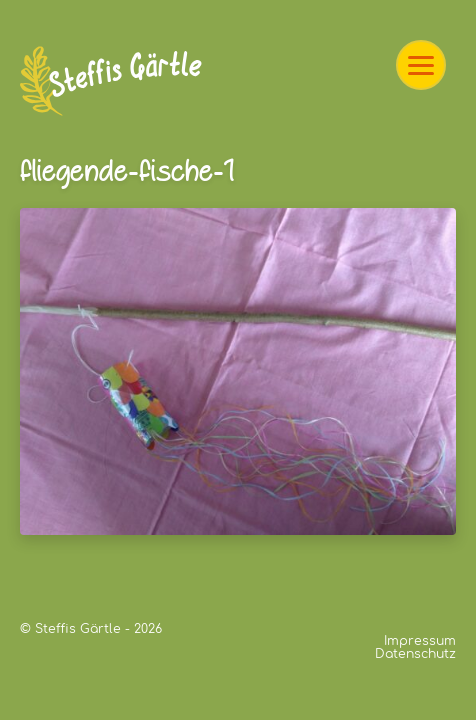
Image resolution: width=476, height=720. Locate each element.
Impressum (420, 641)
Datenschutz (415, 654)
